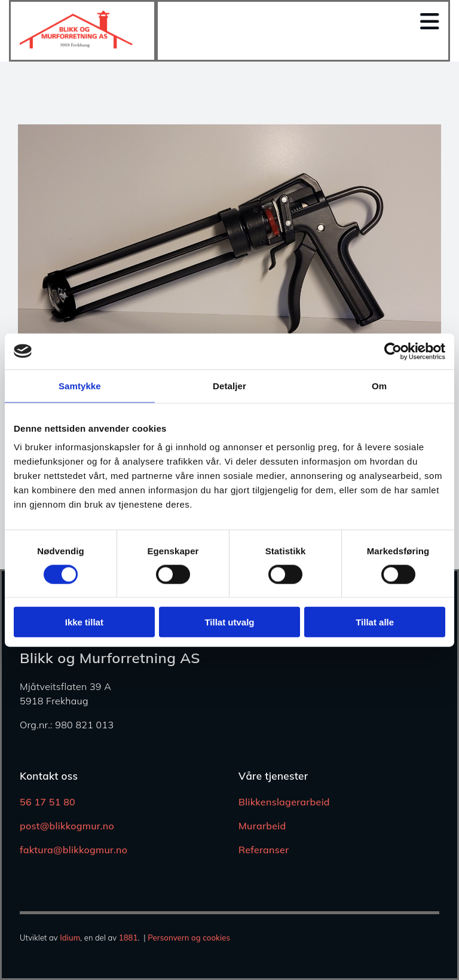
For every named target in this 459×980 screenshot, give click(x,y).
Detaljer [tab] (229, 385)
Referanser (264, 850)
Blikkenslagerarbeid (284, 802)
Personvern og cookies (189, 938)
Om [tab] (379, 385)
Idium (70, 938)
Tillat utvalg (229, 622)
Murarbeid (262, 826)
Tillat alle (375, 622)
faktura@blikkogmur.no (74, 850)
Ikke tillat (84, 622)
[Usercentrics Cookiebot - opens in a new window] (393, 351)
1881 (128, 938)
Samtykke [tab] (80, 385)
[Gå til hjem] (76, 45)
